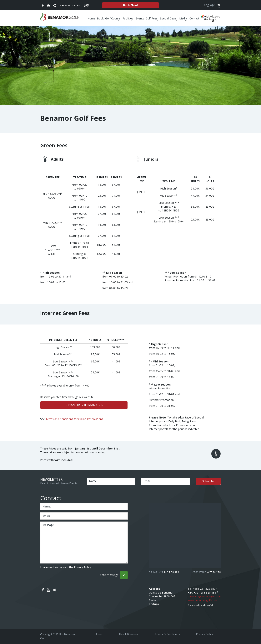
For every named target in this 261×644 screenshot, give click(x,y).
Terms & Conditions (167, 634)
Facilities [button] (128, 18)
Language (212, 5)
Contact (194, 18)
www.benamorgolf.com (202, 600)
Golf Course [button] (113, 18)
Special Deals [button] (169, 18)
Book (100, 18)
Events (140, 18)
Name (93, 481)
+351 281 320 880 (70, 5)
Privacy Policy (204, 634)
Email (147, 481)
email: (46, 516)
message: (48, 525)
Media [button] (184, 18)
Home (91, 18)
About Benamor (129, 634)
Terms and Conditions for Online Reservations (74, 419)
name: (47, 506)
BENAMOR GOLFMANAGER (84, 405)
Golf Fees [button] (152, 18)
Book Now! (130, 5)
